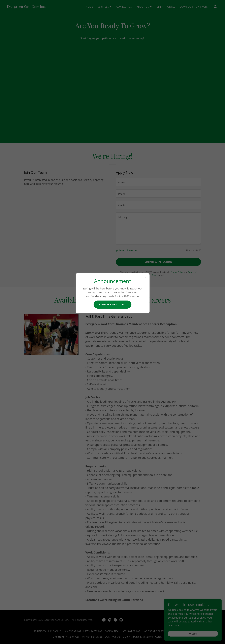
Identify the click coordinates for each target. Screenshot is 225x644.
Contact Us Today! (112, 305)
